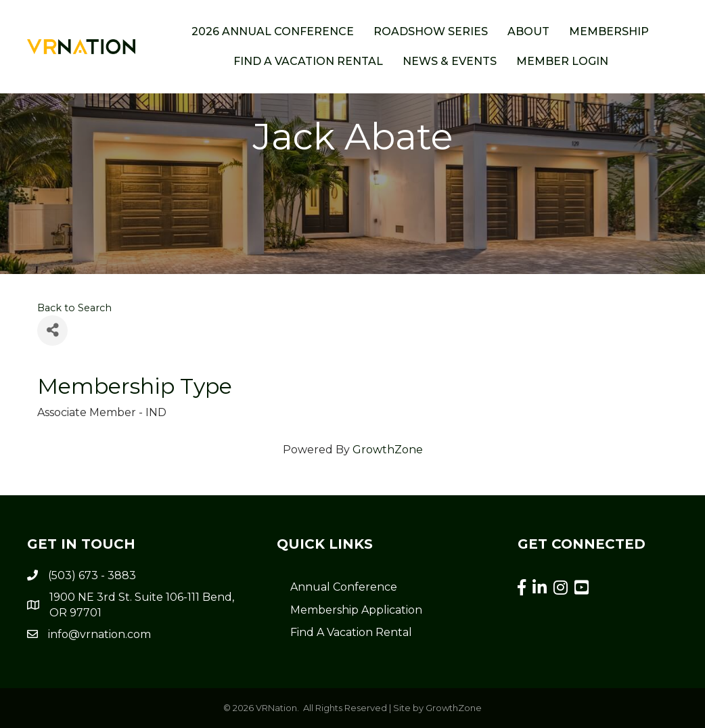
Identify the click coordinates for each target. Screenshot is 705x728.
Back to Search (74, 308)
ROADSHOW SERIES (431, 31)
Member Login (562, 61)
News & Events (450, 61)
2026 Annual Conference (273, 31)
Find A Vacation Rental (351, 632)
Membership (609, 31)
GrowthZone (388, 450)
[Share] (52, 331)
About (528, 31)
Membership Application (356, 610)
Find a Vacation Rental (308, 61)
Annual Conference (344, 587)
